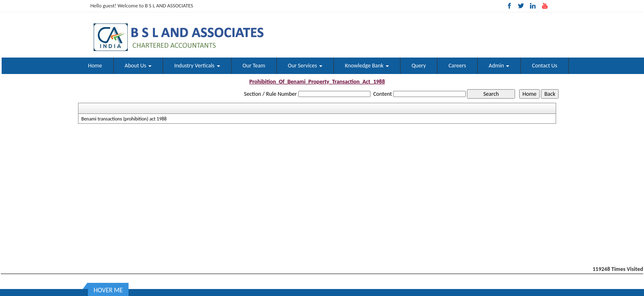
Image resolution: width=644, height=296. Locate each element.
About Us (138, 66)
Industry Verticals (197, 66)
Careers (457, 66)
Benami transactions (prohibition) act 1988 (124, 119)
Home (95, 66)
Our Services (305, 66)
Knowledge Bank (367, 66)
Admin (499, 66)
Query (419, 66)
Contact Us (545, 66)
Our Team (254, 66)
